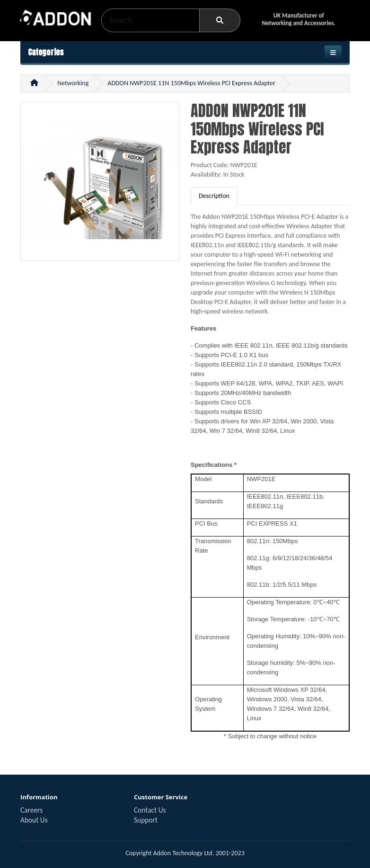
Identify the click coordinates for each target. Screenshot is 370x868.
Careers (31, 810)
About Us (34, 820)
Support (146, 820)
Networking (73, 83)
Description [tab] (214, 196)
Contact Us (150, 810)
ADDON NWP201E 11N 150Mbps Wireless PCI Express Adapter (191, 83)
